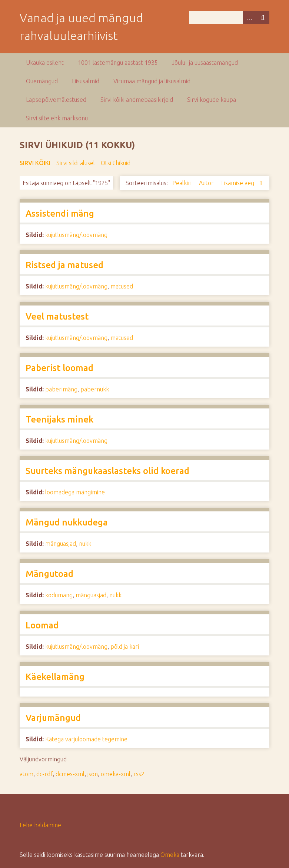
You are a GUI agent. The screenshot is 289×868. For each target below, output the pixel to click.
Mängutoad (49, 574)
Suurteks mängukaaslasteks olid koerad (107, 471)
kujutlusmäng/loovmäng (76, 235)
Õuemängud (42, 81)
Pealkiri (183, 183)
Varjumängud (53, 718)
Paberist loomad (59, 368)
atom (26, 774)
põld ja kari (125, 647)
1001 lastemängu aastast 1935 (118, 63)
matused (122, 286)
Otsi (263, 18)
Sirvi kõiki (35, 163)
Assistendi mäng (60, 213)
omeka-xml (116, 774)
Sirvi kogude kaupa (212, 100)
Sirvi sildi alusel (76, 163)
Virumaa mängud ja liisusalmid (152, 81)
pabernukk (95, 389)
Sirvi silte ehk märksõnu (57, 118)
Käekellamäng (55, 677)
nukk (85, 544)
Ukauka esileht (45, 63)
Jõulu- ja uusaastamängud (205, 63)
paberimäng (61, 389)
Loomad (42, 625)
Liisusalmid (86, 81)
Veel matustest (57, 316)
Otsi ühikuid (116, 163)
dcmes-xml (70, 774)
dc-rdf (44, 774)
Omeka (170, 855)
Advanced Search (249, 18)
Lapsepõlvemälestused (56, 100)
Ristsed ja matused (64, 265)
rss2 (139, 774)
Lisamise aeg (238, 183)
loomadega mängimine (75, 492)
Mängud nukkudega (67, 522)
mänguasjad (61, 544)
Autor (207, 183)
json (93, 774)
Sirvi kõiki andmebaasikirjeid (137, 100)
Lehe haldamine (40, 825)
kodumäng (59, 595)
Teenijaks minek (59, 419)
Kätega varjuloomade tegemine (86, 739)
